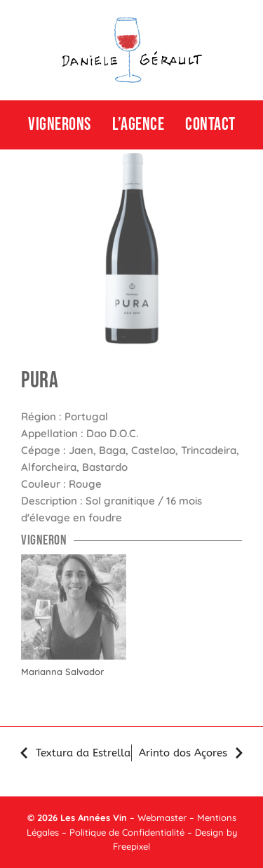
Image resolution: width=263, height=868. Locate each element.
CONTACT (210, 125)
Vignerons (60, 125)
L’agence (138, 125)
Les (68, 817)
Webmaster (162, 817)
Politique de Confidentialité (127, 832)
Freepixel (131, 846)
